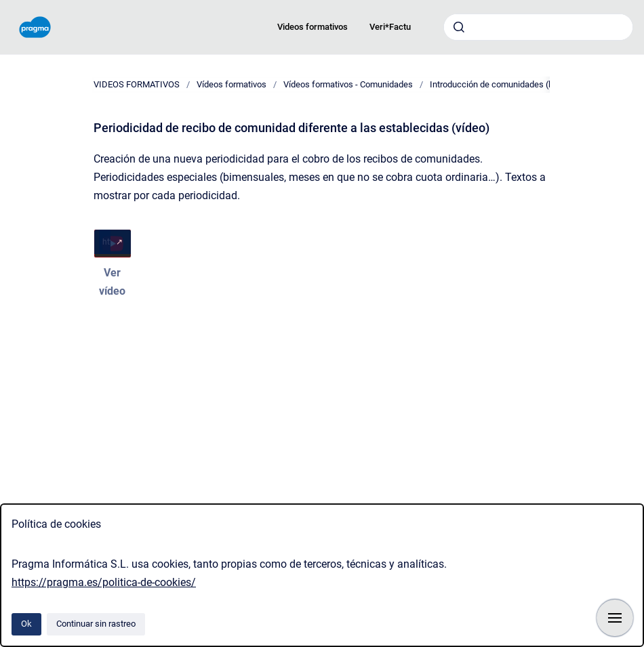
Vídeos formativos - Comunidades (348, 84)
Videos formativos (313, 27)
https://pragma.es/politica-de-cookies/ (104, 582)
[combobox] (538, 27)
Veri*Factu (390, 27)
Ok (26, 624)
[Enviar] (459, 27)
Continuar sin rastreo (96, 624)
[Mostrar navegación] (615, 618)
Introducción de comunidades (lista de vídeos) (518, 84)
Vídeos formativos (232, 84)
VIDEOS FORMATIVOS (137, 84)
